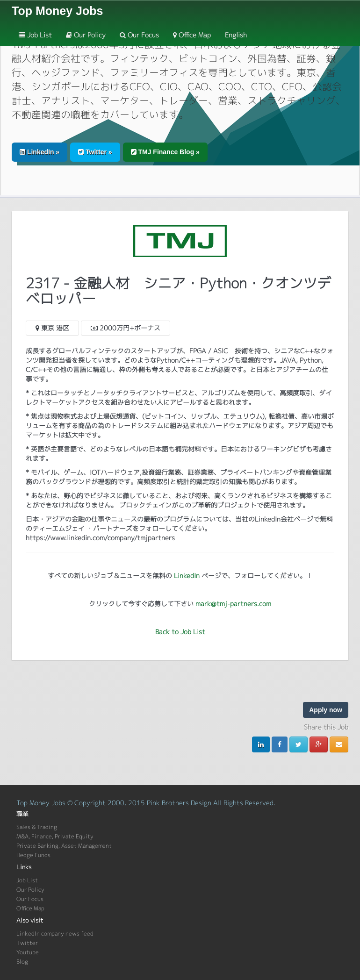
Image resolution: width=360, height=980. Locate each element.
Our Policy (86, 35)
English (236, 35)
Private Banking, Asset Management (64, 846)
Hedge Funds (33, 855)
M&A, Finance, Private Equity (55, 836)
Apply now (326, 710)
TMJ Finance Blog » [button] (165, 152)
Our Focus (139, 35)
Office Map (192, 35)
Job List (35, 35)
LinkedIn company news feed (55, 934)
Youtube (28, 952)
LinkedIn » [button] (40, 152)
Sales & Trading (37, 827)
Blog (22, 962)
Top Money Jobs (57, 11)
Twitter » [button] (95, 152)
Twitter (27, 943)
